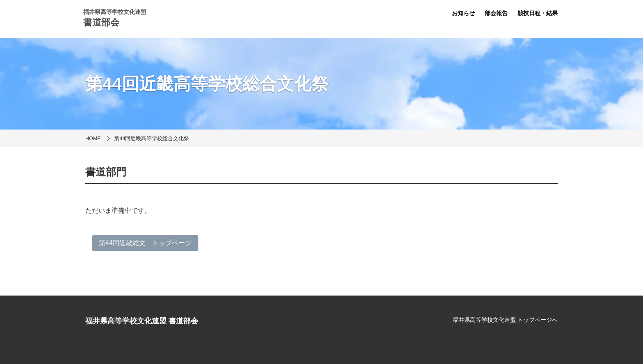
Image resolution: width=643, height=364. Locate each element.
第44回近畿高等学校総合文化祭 (152, 139)
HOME (93, 139)
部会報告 (496, 13)
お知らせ (463, 13)
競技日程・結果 (538, 13)
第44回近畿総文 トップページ (145, 243)
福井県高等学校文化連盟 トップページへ (505, 320)
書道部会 (101, 22)
